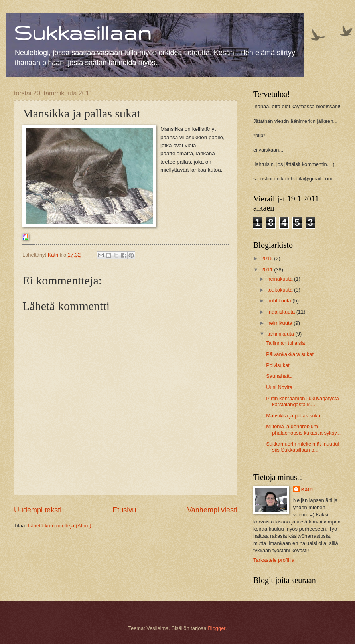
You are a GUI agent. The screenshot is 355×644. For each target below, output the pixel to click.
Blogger (217, 628)
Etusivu (124, 510)
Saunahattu (279, 376)
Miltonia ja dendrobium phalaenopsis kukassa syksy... (303, 429)
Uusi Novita (279, 387)
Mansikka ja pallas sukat (294, 416)
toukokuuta (281, 290)
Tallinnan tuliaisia (285, 343)
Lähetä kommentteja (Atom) (60, 526)
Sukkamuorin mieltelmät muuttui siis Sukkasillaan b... (303, 447)
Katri (307, 489)
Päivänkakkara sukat (290, 354)
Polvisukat (278, 365)
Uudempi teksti (38, 510)
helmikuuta (280, 323)
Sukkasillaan (83, 32)
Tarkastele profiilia (274, 560)
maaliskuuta (282, 312)
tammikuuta (281, 334)
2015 (268, 258)
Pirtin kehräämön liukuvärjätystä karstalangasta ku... (302, 401)
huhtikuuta (280, 301)
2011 (268, 270)
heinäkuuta (281, 279)
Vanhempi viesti (212, 510)
